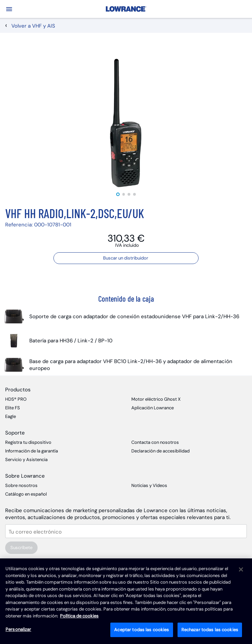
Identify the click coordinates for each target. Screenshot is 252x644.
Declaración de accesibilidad (160, 451)
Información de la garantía (32, 451)
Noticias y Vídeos (149, 485)
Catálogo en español (26, 494)
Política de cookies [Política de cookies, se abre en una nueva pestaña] (79, 616)
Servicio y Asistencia (26, 460)
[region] (126, 601)
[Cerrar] (241, 569)
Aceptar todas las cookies (142, 630)
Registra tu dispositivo (28, 442)
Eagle (11, 416)
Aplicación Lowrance (153, 408)
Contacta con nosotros (155, 442)
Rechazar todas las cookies (210, 630)
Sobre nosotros (21, 485)
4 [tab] (134, 194)
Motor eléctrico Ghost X (156, 399)
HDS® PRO (16, 399)
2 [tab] (124, 194)
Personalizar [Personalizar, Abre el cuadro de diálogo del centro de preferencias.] (18, 629)
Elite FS (13, 408)
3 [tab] (129, 194)
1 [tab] (118, 194)
